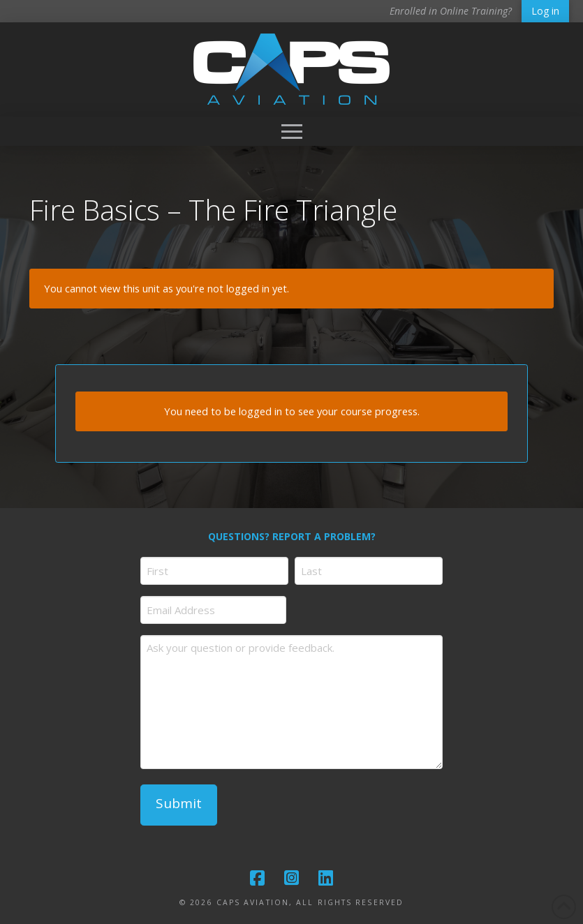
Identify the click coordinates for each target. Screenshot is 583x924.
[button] (292, 131)
